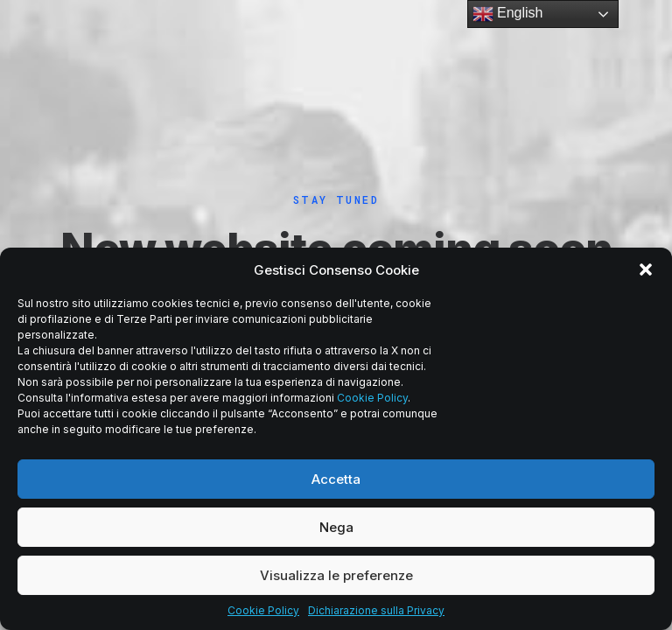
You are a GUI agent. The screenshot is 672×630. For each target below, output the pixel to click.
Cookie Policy (372, 398)
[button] (646, 269)
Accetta (336, 479)
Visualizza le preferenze (336, 575)
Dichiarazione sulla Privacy (376, 610)
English (508, 14)
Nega (336, 527)
